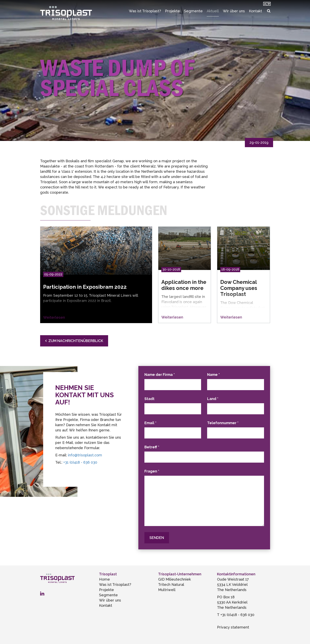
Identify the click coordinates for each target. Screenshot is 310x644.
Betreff (152, 447)
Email (150, 423)
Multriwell (167, 590)
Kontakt (255, 11)
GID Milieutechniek (174, 579)
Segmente (193, 11)
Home (104, 579)
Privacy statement (233, 627)
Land (213, 399)
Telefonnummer (223, 423)
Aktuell (213, 11)
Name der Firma (160, 375)
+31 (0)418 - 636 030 (80, 462)
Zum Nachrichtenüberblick (76, 341)
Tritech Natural (171, 585)
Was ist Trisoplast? (145, 11)
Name (213, 375)
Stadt (149, 399)
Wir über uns (234, 11)
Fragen (152, 471)
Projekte (172, 11)
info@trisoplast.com (85, 455)
